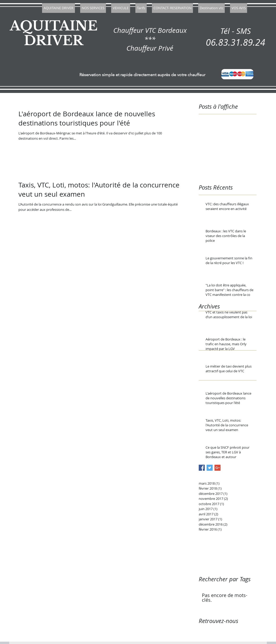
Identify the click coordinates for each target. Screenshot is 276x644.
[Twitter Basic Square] (210, 468)
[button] (93, 8)
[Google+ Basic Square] (218, 468)
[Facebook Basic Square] (202, 468)
